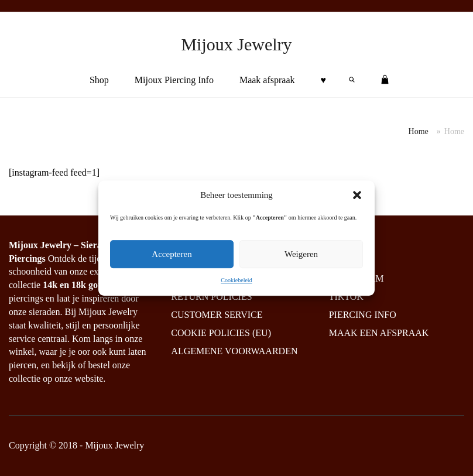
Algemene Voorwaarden (234, 351)
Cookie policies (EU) (221, 333)
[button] (357, 195)
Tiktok (346, 297)
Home (419, 131)
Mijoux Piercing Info (174, 80)
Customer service (217, 315)
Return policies (211, 297)
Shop (99, 80)
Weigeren (301, 254)
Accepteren (172, 254)
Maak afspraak (267, 80)
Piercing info (363, 315)
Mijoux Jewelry (236, 44)
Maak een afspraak (379, 333)
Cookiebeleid (236, 280)
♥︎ (324, 80)
